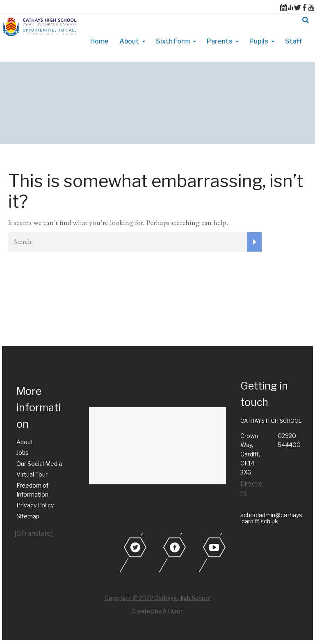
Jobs (23, 453)
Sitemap (28, 516)
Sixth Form (173, 41)
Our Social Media (39, 464)
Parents (220, 41)
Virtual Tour (32, 474)
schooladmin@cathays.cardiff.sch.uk (271, 518)
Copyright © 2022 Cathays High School (157, 598)
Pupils (259, 41)
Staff (293, 41)
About (129, 41)
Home (99, 41)
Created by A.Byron (157, 611)
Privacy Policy (35, 505)
